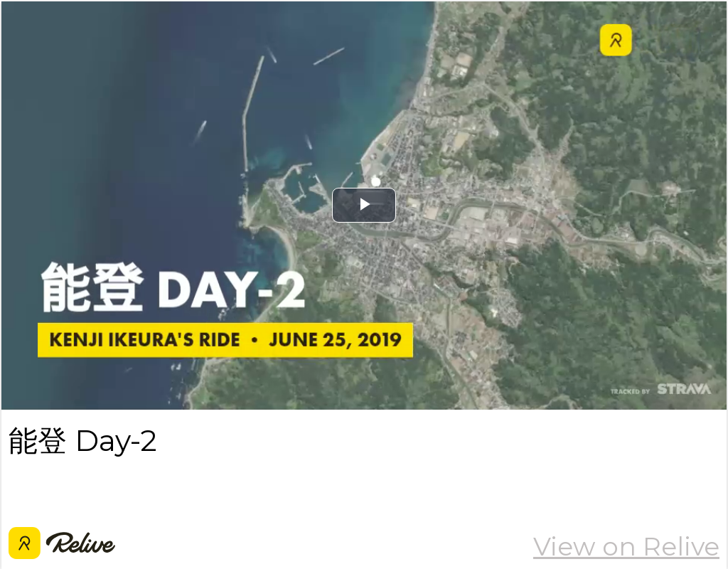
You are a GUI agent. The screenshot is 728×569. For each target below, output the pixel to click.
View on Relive (626, 546)
